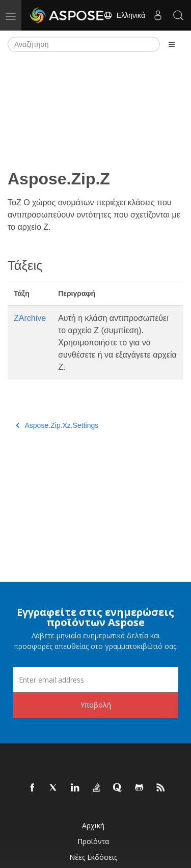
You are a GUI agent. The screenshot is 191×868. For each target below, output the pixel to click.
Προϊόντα (93, 841)
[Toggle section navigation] (172, 44)
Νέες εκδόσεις (93, 857)
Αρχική (93, 825)
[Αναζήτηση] (84, 44)
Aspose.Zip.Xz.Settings (57, 425)
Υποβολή (96, 705)
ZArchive (30, 318)
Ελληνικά (124, 15)
